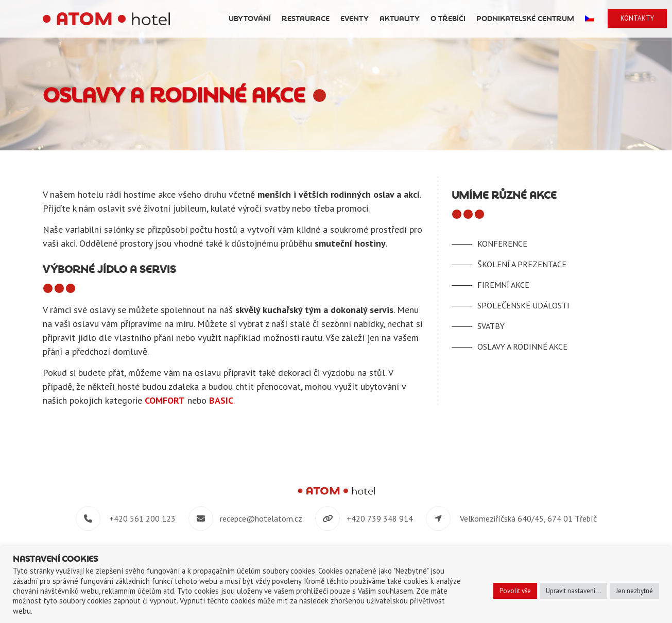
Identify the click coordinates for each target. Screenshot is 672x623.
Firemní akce (503, 285)
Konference (502, 244)
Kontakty (637, 18)
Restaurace (306, 19)
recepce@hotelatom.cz (261, 518)
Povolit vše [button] (515, 591)
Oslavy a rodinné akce (522, 347)
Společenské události (523, 305)
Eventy (355, 19)
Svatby (491, 326)
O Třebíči (448, 19)
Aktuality (400, 19)
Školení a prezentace (522, 264)
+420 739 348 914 (380, 518)
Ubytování (250, 19)
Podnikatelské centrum (525, 19)
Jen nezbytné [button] (634, 591)
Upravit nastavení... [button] (573, 591)
